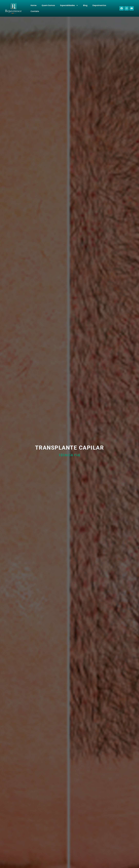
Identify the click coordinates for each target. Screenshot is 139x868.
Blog (85, 5)
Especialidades (69, 5)
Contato (35, 11)
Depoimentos (99, 5)
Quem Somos (48, 5)
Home (34, 5)
